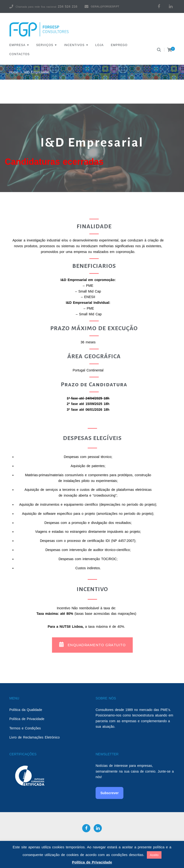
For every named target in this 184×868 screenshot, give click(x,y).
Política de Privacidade (27, 719)
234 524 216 (67, 6)
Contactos (20, 54)
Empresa (17, 45)
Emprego (119, 45)
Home (14, 72)
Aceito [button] (154, 855)
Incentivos (74, 45)
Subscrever (109, 793)
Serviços (45, 45)
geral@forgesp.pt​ (105, 6)
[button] (92, 645)
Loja (100, 45)
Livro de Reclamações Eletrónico (34, 737)
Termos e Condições (25, 728)
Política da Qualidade (26, 710)
